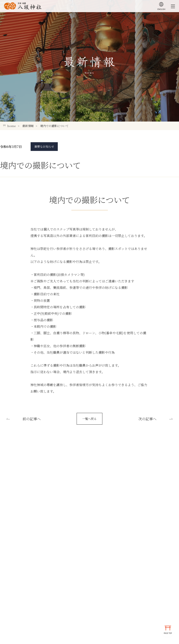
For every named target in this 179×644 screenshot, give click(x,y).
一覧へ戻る (90, 421)
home (9, 126)
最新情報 (28, 126)
